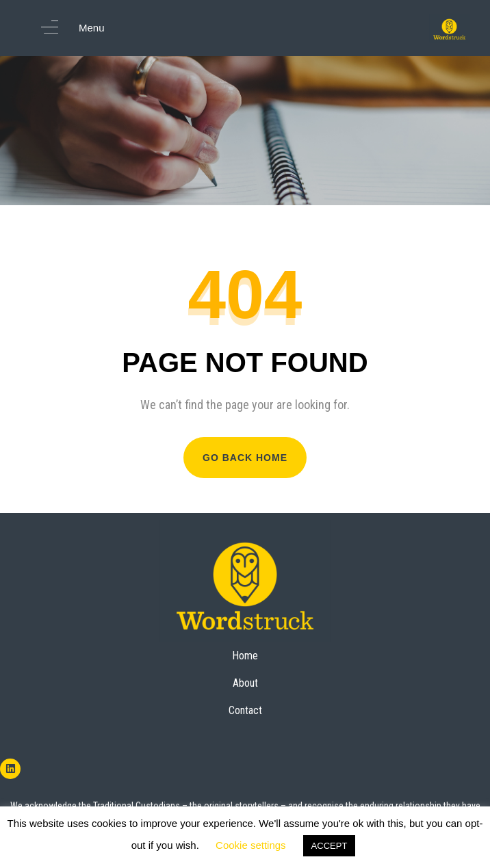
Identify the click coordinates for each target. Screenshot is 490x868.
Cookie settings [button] (251, 845)
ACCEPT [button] (330, 846)
